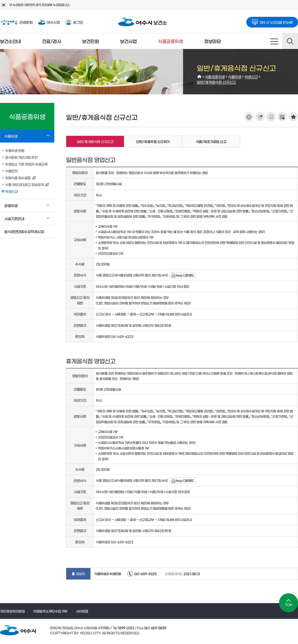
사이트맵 (274, 41)
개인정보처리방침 (12, 611)
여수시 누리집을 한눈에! (272, 21)
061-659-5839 (155, 628)
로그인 (74, 22)
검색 (290, 41)
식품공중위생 (170, 41)
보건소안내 (10, 41)
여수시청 (49, 22)
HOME (199, 77)
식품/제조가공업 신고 (211, 141)
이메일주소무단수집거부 (50, 611)
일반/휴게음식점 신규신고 (216, 82)
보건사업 (128, 41)
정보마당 (212, 41)
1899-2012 (126, 628)
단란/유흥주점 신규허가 (153, 141)
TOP (289, 603)
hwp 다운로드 (185, 275)
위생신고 (251, 77)
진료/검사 (52, 41)
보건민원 (90, 41)
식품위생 (235, 77)
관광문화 (16, 22)
